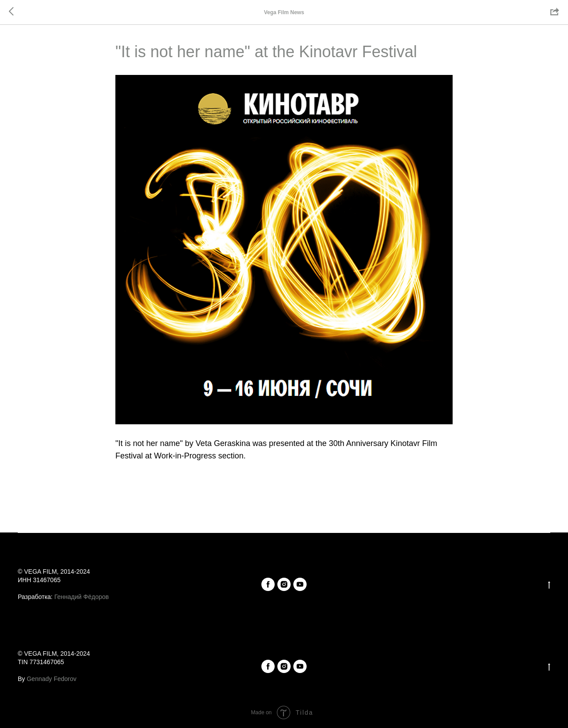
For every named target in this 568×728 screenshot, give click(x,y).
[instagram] (284, 584)
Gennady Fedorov (51, 679)
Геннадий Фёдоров (81, 597)
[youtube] (300, 584)
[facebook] (268, 584)
